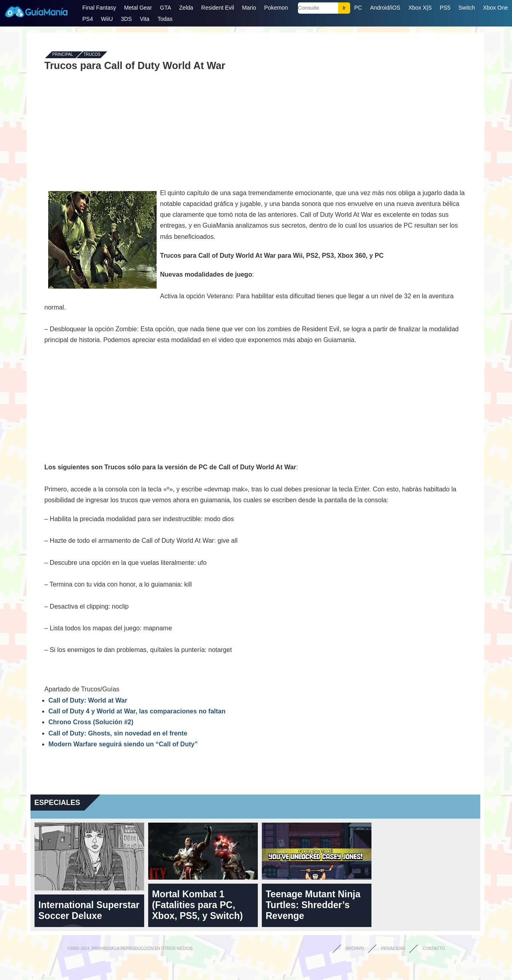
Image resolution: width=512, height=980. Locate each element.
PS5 (445, 8)
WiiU (107, 19)
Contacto (433, 948)
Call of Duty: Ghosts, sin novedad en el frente (118, 733)
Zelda (186, 8)
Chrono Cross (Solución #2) (91, 722)
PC (358, 8)
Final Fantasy (99, 8)
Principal (63, 55)
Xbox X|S (420, 8)
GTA (165, 8)
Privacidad (393, 948)
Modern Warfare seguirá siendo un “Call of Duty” (123, 744)
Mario (249, 8)
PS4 (88, 19)
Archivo (355, 948)
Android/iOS (385, 8)
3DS (126, 19)
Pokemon (276, 8)
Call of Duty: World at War (88, 700)
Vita (145, 19)
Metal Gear (138, 8)
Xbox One (496, 8)
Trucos (92, 55)
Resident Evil (218, 8)
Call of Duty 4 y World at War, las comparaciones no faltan (137, 711)
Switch (466, 8)
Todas (165, 19)
